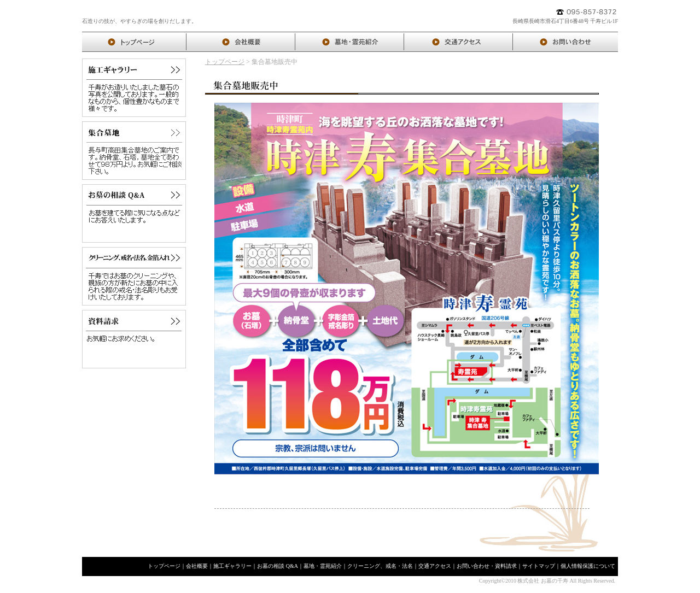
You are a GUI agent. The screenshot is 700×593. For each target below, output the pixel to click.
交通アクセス (435, 566)
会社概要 (197, 566)
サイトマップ (539, 566)
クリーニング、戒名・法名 (380, 566)
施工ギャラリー (232, 566)
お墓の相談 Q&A (278, 566)
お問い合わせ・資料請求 (487, 566)
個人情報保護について (588, 566)
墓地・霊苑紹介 (323, 566)
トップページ (225, 62)
